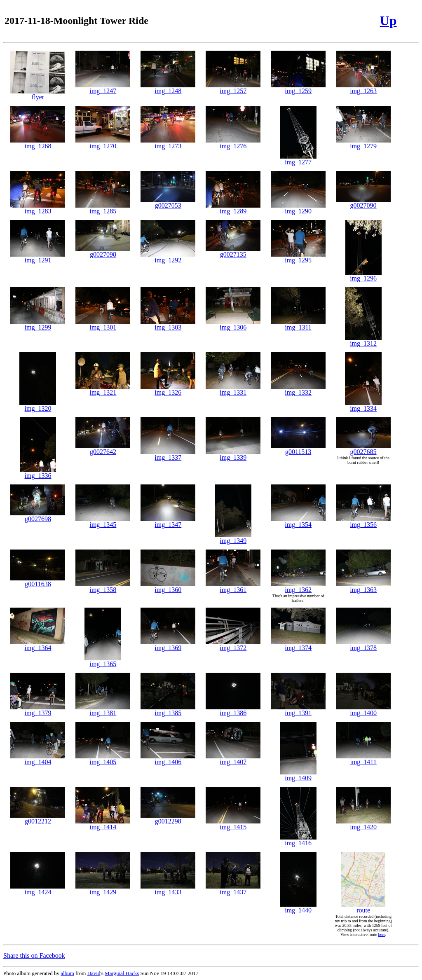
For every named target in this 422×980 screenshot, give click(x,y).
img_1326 (168, 389)
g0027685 (363, 449)
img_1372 (233, 645)
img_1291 (38, 257)
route (363, 907)
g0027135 (233, 251)
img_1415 (233, 824)
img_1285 (103, 208)
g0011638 (38, 581)
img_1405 (103, 759)
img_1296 (363, 275)
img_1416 (298, 840)
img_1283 (38, 208)
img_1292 (168, 257)
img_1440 (298, 907)
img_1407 (233, 759)
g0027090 (363, 202)
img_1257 (233, 88)
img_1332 (298, 389)
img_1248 (168, 88)
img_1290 (298, 208)
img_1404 (38, 759)
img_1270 (103, 143)
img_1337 (168, 455)
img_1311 (298, 324)
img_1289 (233, 208)
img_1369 (168, 645)
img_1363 (363, 587)
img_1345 (103, 522)
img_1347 (168, 522)
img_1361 (233, 587)
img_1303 (168, 324)
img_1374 (298, 645)
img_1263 (363, 88)
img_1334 (363, 406)
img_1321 (103, 389)
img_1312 (363, 340)
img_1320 (38, 406)
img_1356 (363, 522)
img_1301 (103, 324)
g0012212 (38, 818)
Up (388, 21)
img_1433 (168, 889)
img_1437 (233, 889)
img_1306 (233, 324)
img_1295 (298, 257)
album (67, 973)
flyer (38, 94)
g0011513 (298, 449)
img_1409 (298, 775)
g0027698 (38, 516)
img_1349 (233, 538)
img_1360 (168, 587)
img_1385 (168, 710)
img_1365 (103, 661)
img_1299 (38, 324)
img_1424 (38, 889)
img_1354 (298, 522)
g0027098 (103, 251)
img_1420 (363, 824)
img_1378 (363, 645)
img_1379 (38, 710)
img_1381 (103, 710)
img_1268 (38, 143)
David (94, 973)
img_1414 (103, 824)
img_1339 (233, 455)
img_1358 (103, 587)
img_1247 (103, 88)
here (381, 934)
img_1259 (298, 88)
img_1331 (233, 389)
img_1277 (298, 159)
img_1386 (233, 710)
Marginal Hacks (122, 973)
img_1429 (103, 889)
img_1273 (168, 143)
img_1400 (363, 710)
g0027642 (103, 449)
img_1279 (363, 143)
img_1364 (38, 645)
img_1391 (298, 710)
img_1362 (298, 587)
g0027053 (168, 202)
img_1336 (38, 473)
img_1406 (168, 759)
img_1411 (363, 759)
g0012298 (168, 818)
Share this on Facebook (34, 955)
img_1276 (233, 143)
